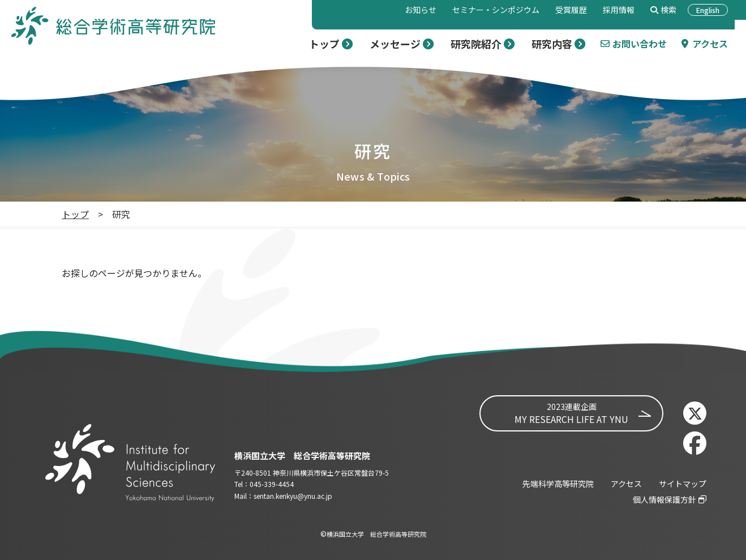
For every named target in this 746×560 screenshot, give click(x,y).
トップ (75, 214)
